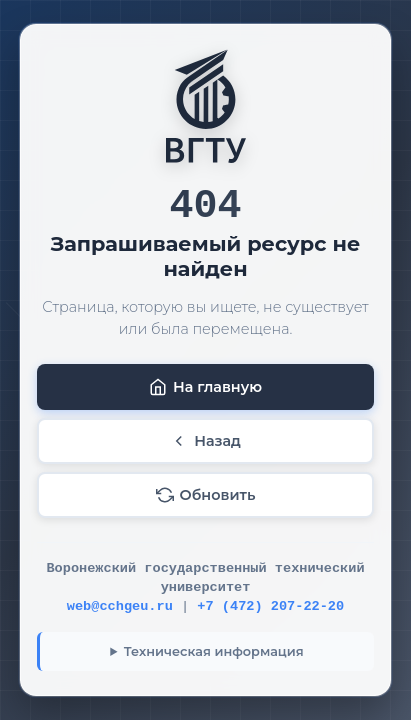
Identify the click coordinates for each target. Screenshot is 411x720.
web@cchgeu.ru (120, 606)
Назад (205, 441)
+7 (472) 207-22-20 (270, 606)
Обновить (206, 495)
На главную (205, 387)
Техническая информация (214, 651)
